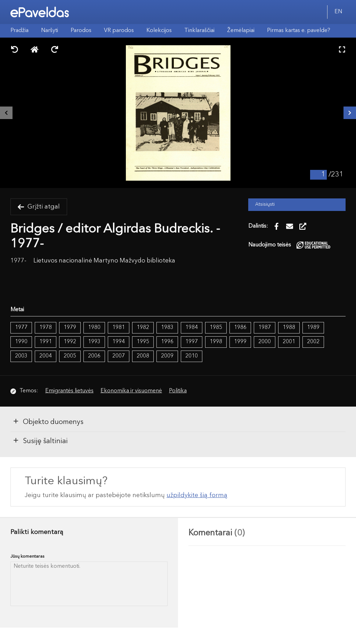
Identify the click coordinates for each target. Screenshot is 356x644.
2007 (119, 356)
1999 (240, 342)
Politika (178, 391)
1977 (21, 328)
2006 (94, 356)
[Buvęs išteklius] (6, 113)
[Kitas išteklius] (350, 113)
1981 (119, 328)
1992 (70, 342)
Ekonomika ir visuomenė (131, 391)
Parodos (81, 31)
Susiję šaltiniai (40, 441)
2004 (46, 356)
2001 (289, 342)
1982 (143, 328)
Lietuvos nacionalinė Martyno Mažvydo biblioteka (104, 261)
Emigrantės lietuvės (69, 391)
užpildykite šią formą (197, 495)
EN (338, 12)
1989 (313, 328)
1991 (46, 342)
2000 (265, 342)
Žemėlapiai (241, 31)
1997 (192, 342)
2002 (313, 342)
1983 (167, 328)
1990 (21, 342)
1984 (192, 328)
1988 (289, 328)
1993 (94, 342)
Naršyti (50, 31)
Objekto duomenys (48, 422)
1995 (143, 342)
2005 (70, 356)
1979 (70, 328)
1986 (240, 328)
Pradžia (19, 31)
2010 (192, 356)
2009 (167, 356)
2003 (21, 356)
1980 (94, 328)
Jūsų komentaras (27, 556)
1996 (167, 342)
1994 (119, 342)
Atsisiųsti (265, 205)
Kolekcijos (159, 31)
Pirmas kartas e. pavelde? (299, 31)
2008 (143, 356)
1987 (265, 328)
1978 (46, 328)
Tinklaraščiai (199, 31)
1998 (216, 342)
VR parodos (119, 31)
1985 (216, 328)
